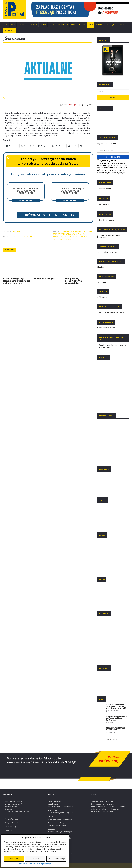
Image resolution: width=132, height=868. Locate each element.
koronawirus (72, 234)
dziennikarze (67, 231)
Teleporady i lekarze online (108, 252)
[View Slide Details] (79, 10)
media (83, 234)
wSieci (71, 239)
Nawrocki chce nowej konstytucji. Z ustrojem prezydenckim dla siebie (116, 706)
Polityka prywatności (44, 864)
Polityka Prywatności (13, 819)
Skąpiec (100, 267)
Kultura (43, 25)
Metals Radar (104, 204)
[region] (79, 10)
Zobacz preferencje (56, 859)
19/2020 (16, 231)
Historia (52, 25)
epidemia (79, 231)
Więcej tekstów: (113, 739)
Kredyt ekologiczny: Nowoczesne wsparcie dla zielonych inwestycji (17, 281)
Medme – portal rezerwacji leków (112, 312)
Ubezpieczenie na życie (107, 328)
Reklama (99, 25)
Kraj (6, 25)
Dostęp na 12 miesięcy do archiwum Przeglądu (70, 191)
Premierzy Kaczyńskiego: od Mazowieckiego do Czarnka (117, 718)
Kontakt (122, 25)
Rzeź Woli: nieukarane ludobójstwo (115, 729)
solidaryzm (82, 237)
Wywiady (34, 25)
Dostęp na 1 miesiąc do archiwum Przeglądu (26, 191)
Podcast (82, 25)
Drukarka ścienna (106, 189)
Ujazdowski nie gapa (45, 279)
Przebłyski (32, 237)
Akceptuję (14, 859)
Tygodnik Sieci (60, 239)
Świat (13, 25)
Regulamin (9, 830)
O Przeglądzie (110, 25)
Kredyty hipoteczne (106, 220)
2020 (23, 231)
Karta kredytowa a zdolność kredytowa (109, 236)
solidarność (69, 237)
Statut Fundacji (10, 826)
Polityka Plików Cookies (14, 823)
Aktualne (21, 237)
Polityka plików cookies (26, 864)
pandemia (57, 237)
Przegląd (73, 105)
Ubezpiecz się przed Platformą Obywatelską (73, 281)
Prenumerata (63, 25)
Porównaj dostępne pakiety (48, 215)
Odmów (35, 859)
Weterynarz (102, 282)
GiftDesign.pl (103, 297)
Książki (74, 25)
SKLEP (91, 25)
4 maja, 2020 (87, 105)
